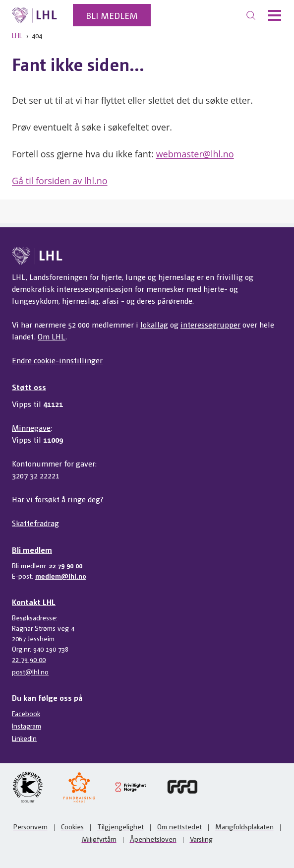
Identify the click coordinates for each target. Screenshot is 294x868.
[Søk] (251, 15)
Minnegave (31, 428)
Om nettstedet (179, 826)
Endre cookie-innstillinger (57, 360)
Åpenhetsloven (153, 839)
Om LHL (52, 336)
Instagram (27, 726)
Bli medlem (112, 15)
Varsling (201, 839)
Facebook (26, 713)
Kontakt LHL (34, 602)
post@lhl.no (30, 671)
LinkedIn (24, 738)
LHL (17, 35)
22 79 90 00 (65, 565)
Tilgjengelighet (120, 826)
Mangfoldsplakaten (244, 826)
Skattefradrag (35, 523)
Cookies (72, 826)
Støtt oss (29, 387)
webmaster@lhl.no (195, 154)
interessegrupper (210, 324)
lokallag (154, 324)
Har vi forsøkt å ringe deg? (58, 499)
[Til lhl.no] (34, 15)
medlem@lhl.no (61, 576)
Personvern (30, 826)
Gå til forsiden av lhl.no (60, 181)
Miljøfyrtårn (99, 839)
